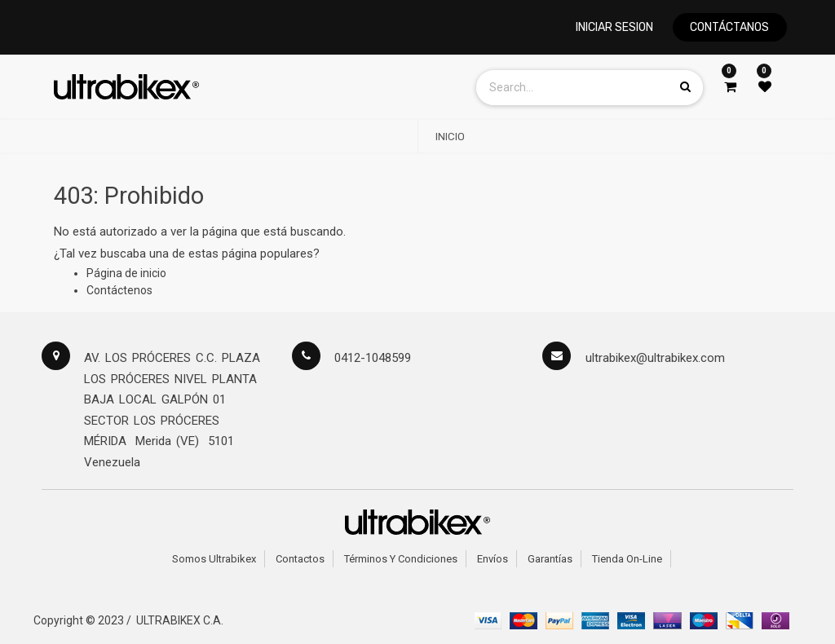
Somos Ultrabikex (214, 559)
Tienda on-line (627, 559)
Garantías (550, 559)
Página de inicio (126, 273)
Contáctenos (119, 290)
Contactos (300, 559)
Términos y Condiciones (401, 559)
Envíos (493, 559)
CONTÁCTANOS (729, 27)
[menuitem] (450, 137)
